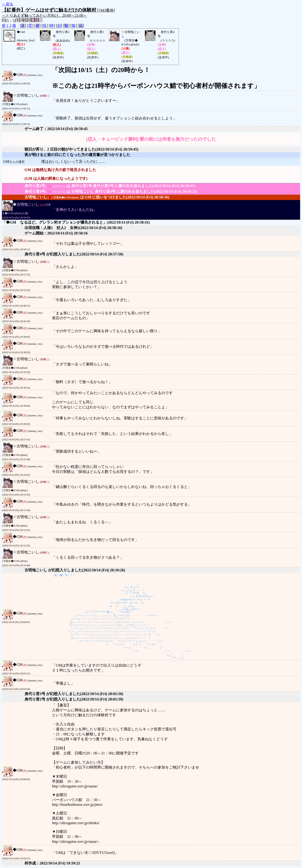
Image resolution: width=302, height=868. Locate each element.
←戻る (8, 4)
